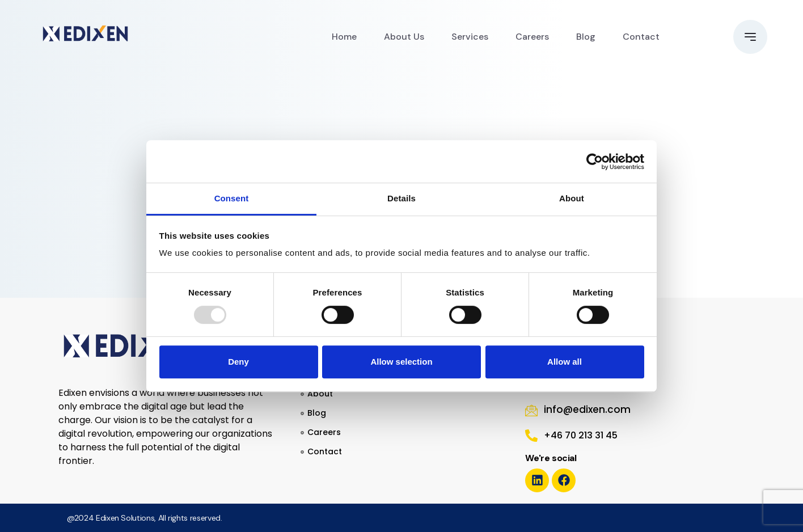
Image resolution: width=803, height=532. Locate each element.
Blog (586, 37)
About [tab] (572, 198)
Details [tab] (401, 198)
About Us (404, 37)
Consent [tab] (232, 198)
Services (470, 37)
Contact (641, 37)
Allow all (565, 362)
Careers (532, 37)
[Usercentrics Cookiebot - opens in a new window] (595, 162)
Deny (238, 362)
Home (344, 37)
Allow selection (401, 362)
